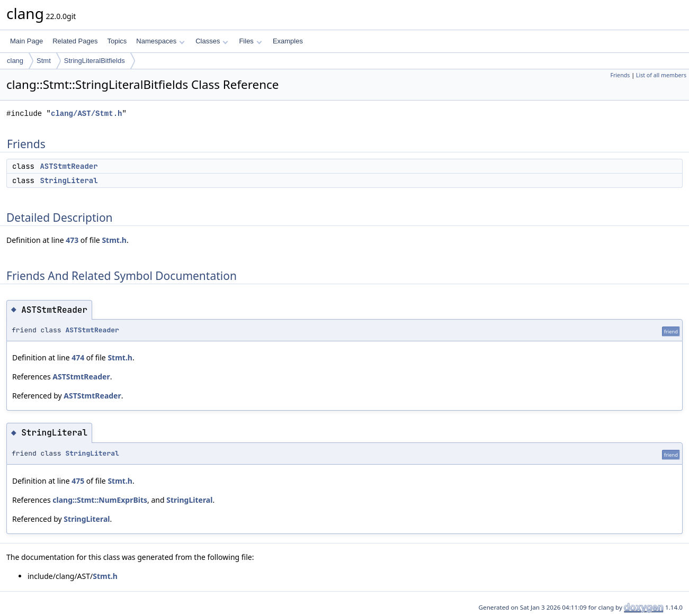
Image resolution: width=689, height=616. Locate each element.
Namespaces (160, 41)
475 (78, 481)
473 (72, 240)
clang (15, 61)
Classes (212, 41)
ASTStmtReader (69, 166)
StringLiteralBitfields (95, 61)
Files (250, 41)
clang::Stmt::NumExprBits (100, 500)
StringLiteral (69, 180)
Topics (117, 41)
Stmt (44, 61)
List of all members (661, 75)
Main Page (26, 41)
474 (78, 357)
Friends (620, 75)
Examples (288, 41)
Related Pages (75, 41)
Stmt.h (114, 240)
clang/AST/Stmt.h (86, 114)
